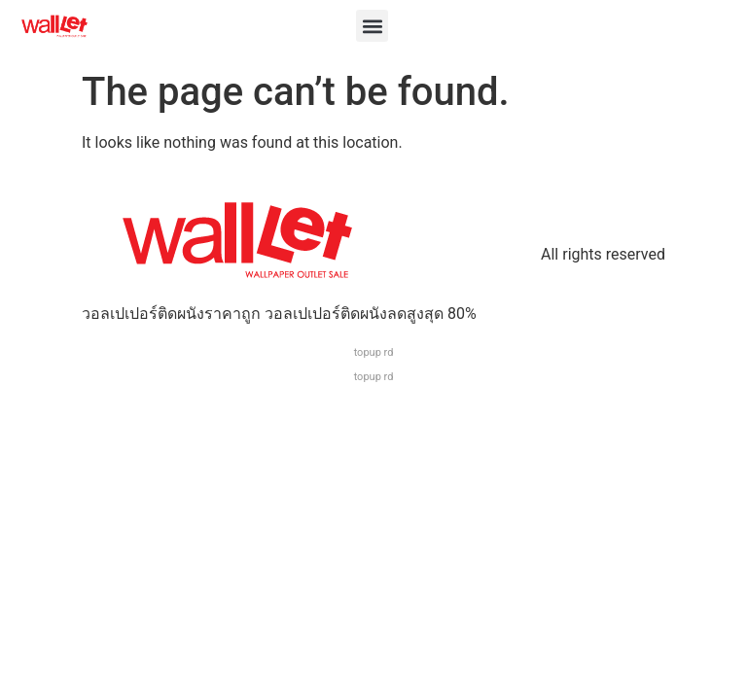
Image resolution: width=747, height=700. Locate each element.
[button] (372, 26)
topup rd (374, 352)
